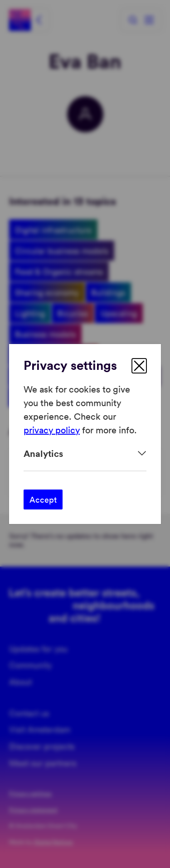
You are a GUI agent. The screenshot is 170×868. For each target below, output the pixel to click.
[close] (139, 366)
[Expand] (85, 453)
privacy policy (52, 430)
